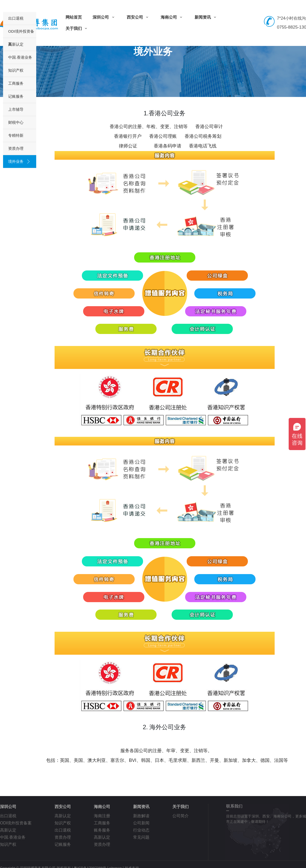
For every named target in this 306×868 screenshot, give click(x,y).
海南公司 (172, 17)
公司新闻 (141, 823)
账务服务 (102, 830)
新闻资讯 (206, 17)
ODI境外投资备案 (21, 33)
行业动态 (141, 830)
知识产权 (16, 70)
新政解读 (141, 816)
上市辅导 (16, 109)
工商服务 (16, 83)
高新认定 (16, 44)
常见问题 (141, 837)
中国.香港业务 (20, 57)
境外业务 (16, 161)
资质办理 (16, 148)
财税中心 (16, 122)
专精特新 (16, 135)
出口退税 (16, 18)
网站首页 (74, 17)
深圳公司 (104, 17)
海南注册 (102, 816)
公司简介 (181, 816)
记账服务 (16, 96)
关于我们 (77, 28)
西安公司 (138, 17)
